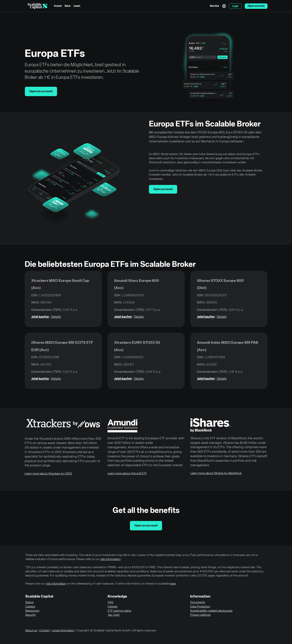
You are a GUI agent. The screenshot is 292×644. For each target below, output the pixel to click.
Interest (113, 607)
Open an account (41, 91)
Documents (198, 602)
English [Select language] (224, 6)
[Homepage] (37, 6)
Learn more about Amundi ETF (127, 474)
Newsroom (32, 611)
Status (29, 602)
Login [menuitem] (235, 6)
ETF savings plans (119, 611)
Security (30, 615)
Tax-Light (114, 615)
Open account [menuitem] (256, 6)
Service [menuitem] (215, 6)
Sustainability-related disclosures (211, 611)
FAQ (111, 602)
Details (56, 317)
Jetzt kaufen (40, 317)
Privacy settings (200, 615)
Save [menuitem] (68, 6)
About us (31, 631)
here (173, 584)
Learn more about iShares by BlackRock (216, 473)
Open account (163, 189)
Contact (45, 631)
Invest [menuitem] (58, 6)
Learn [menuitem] (77, 6)
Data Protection (200, 607)
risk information (111, 559)
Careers (30, 607)
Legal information (63, 631)
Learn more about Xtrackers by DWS (48, 474)
